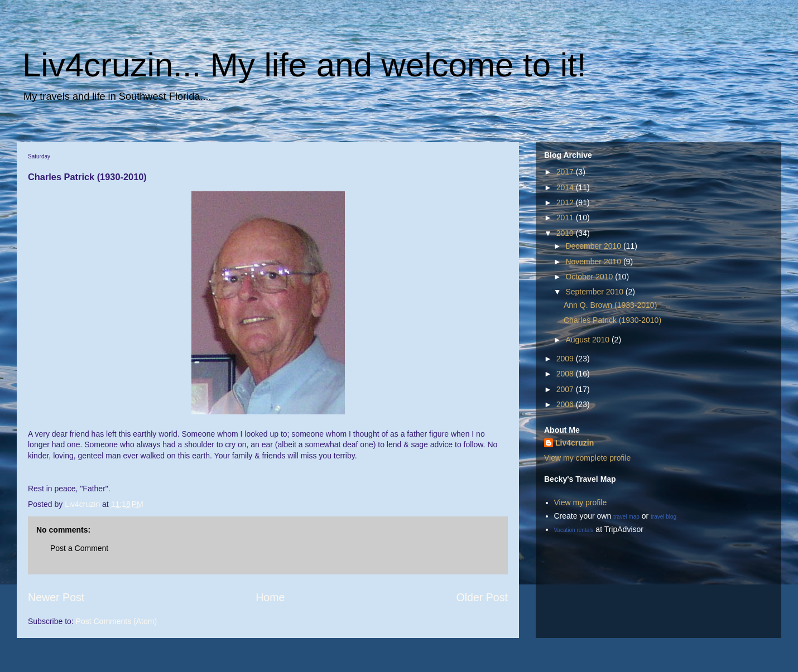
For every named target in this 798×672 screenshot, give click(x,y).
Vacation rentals (574, 530)
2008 (566, 374)
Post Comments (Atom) (116, 621)
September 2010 (595, 292)
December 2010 (594, 246)
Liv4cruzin (575, 443)
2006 (566, 404)
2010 (566, 233)
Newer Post (56, 597)
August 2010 (588, 340)
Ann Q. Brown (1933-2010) (610, 305)
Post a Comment (79, 548)
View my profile (581, 502)
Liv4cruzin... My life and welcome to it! (304, 65)
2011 (566, 217)
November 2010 (594, 262)
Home (270, 597)
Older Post (482, 597)
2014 (566, 187)
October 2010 (590, 277)
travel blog (664, 517)
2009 (566, 359)
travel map (626, 517)
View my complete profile (587, 458)
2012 (566, 202)
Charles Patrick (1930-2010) (612, 320)
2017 (566, 172)
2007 (566, 389)
